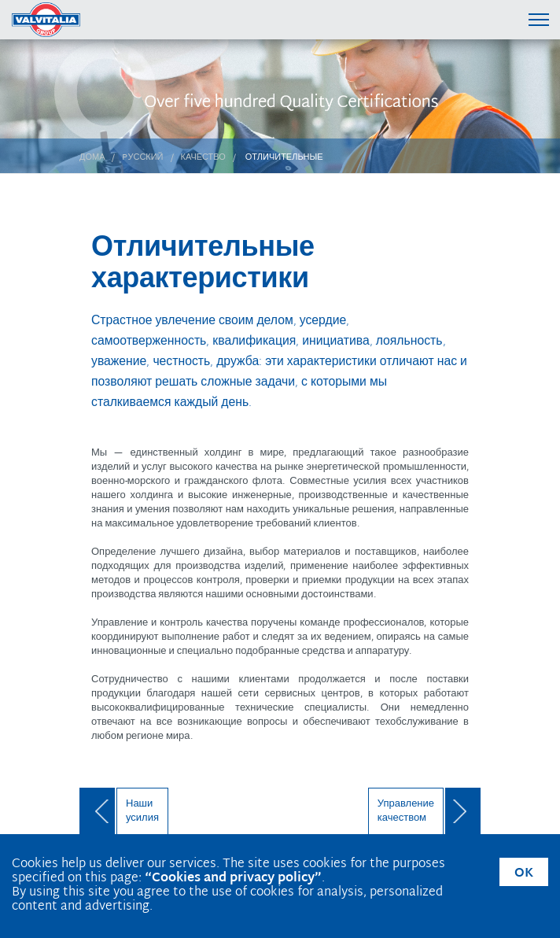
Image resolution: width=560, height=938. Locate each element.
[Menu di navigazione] (538, 19)
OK (524, 874)
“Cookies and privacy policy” (233, 879)
